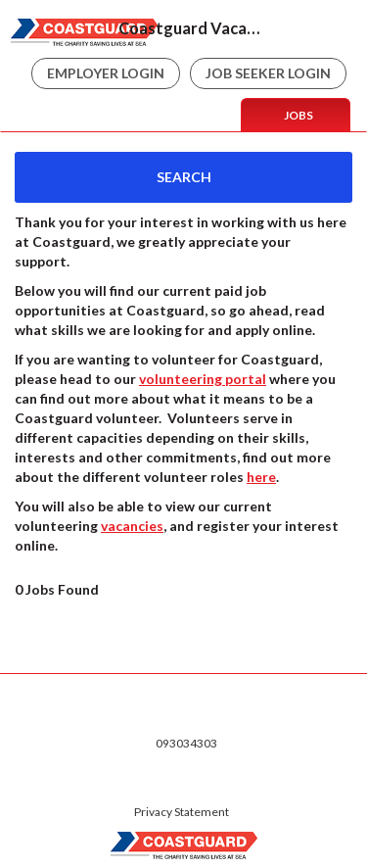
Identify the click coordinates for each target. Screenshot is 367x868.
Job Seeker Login (268, 73)
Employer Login (106, 73)
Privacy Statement (182, 812)
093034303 (186, 743)
